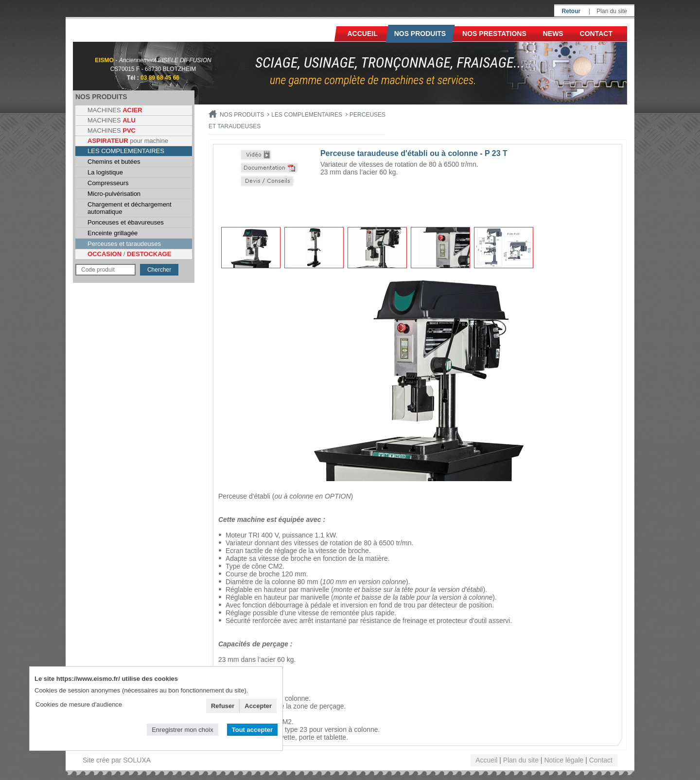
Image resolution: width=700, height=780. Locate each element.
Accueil (363, 34)
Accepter (258, 706)
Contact (596, 34)
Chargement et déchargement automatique (130, 208)
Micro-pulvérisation (114, 194)
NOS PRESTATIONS (494, 34)
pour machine (128, 141)
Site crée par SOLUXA (117, 760)
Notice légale (564, 760)
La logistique (105, 172)
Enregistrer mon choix (182, 730)
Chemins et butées (114, 162)
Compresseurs (108, 183)
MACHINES (115, 110)
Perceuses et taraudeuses (124, 244)
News (553, 34)
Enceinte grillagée (113, 233)
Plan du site (612, 11)
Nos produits (420, 34)
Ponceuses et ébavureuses (126, 222)
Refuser (223, 706)
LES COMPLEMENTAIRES (126, 151)
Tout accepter (252, 730)
